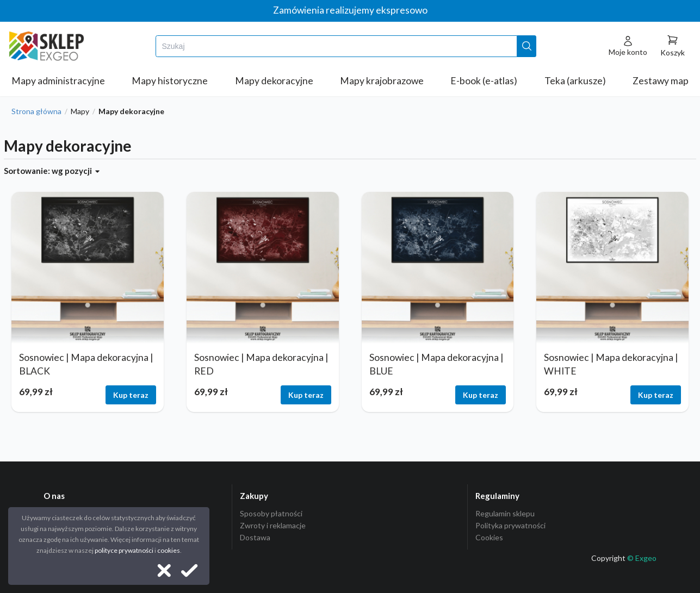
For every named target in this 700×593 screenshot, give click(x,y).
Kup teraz (131, 395)
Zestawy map (661, 81)
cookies (169, 550)
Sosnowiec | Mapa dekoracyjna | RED (261, 364)
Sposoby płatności (271, 514)
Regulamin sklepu (505, 514)
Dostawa (255, 537)
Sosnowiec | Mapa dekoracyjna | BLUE (436, 364)
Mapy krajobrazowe (382, 81)
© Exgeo (642, 558)
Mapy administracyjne (58, 81)
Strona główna (36, 111)
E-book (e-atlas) (484, 81)
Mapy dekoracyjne (274, 81)
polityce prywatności (124, 550)
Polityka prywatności (510, 525)
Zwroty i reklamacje (273, 525)
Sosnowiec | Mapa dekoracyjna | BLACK (86, 364)
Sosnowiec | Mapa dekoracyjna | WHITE (611, 364)
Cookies (489, 537)
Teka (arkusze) (575, 81)
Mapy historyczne (170, 81)
